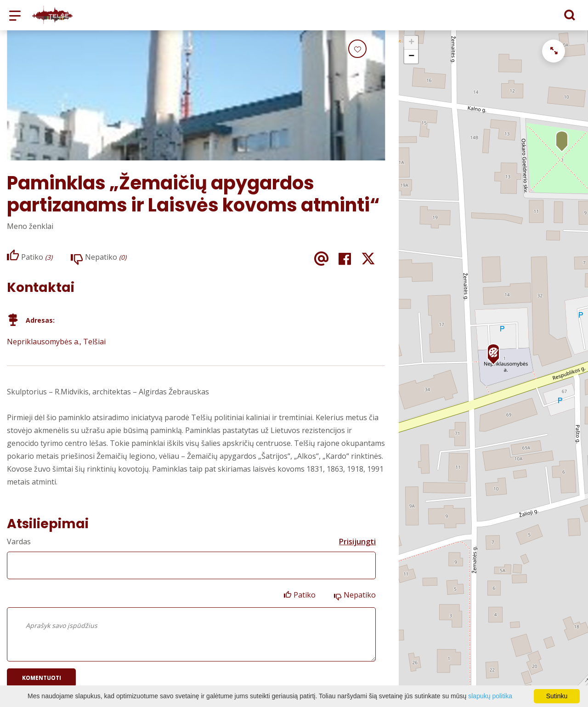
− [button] (411, 57)
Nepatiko (360, 595)
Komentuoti (42, 678)
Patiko (305, 595)
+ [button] (411, 43)
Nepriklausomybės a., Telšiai (56, 342)
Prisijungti (357, 542)
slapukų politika (490, 696)
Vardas (19, 542)
